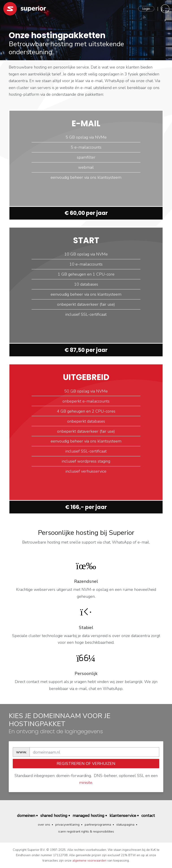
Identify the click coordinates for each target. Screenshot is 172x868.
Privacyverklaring (67, 825)
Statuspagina (125, 825)
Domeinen (26, 816)
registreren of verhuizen (86, 764)
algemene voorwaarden (89, 861)
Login (146, 9)
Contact (148, 816)
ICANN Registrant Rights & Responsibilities (86, 832)
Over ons (44, 825)
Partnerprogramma (98, 825)
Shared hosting (54, 816)
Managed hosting (88, 816)
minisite (86, 783)
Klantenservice (123, 816)
